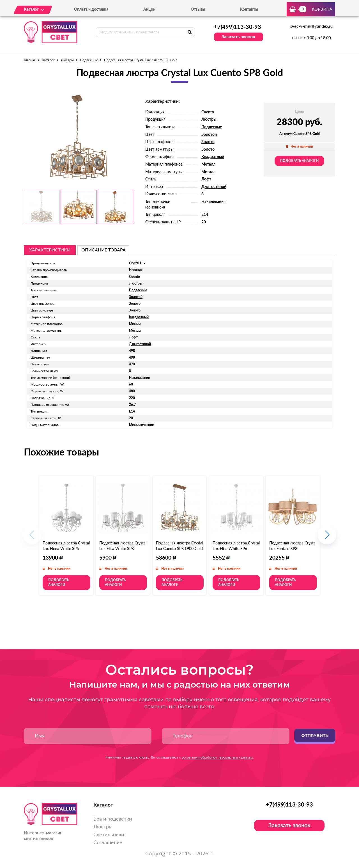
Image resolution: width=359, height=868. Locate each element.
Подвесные (89, 60)
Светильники (109, 835)
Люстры (67, 60)
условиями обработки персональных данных (217, 757)
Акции (149, 10)
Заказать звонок (238, 37)
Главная (30, 60)
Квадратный (213, 157)
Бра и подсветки (113, 819)
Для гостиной (214, 187)
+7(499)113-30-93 (238, 27)
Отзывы (198, 10)
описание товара (103, 250)
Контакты (249, 10)
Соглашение (108, 843)
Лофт (206, 179)
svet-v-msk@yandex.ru (311, 27)
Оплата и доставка (91, 10)
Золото (208, 142)
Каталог (48, 60)
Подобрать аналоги (299, 161)
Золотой (209, 135)
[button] (327, 538)
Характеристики (50, 250)
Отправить (315, 735)
